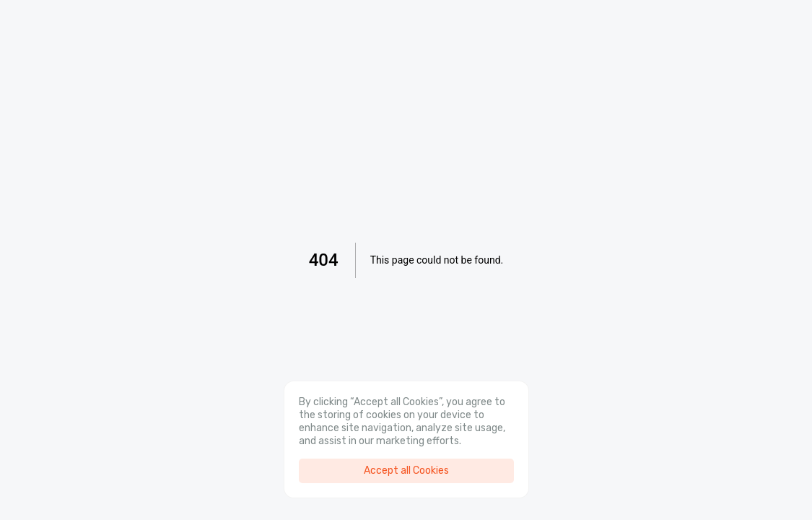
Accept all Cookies (406, 471)
